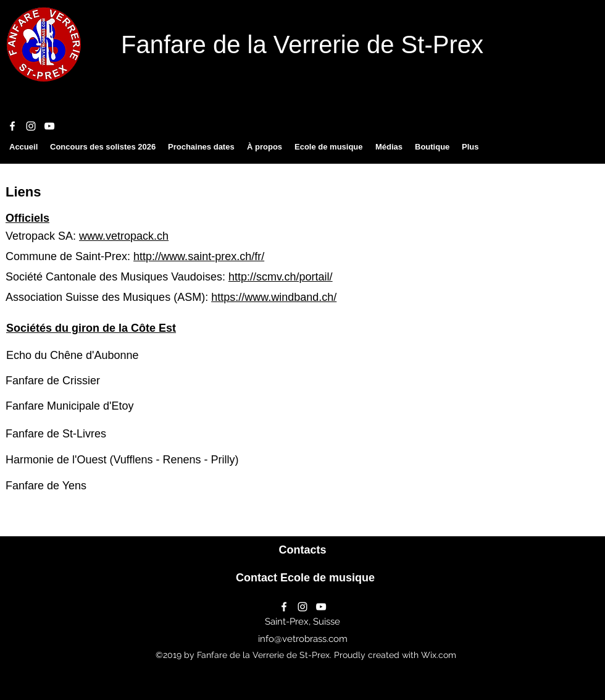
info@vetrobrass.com (303, 639)
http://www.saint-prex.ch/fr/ (199, 256)
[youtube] (49, 126)
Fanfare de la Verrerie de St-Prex (302, 44)
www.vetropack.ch (124, 236)
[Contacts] (302, 550)
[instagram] (31, 126)
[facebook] (12, 126)
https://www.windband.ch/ (274, 297)
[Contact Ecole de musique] (305, 578)
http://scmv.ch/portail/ (281, 277)
